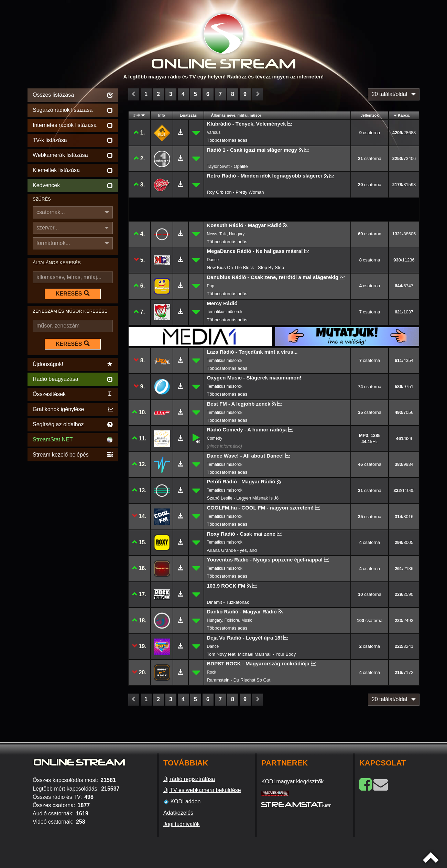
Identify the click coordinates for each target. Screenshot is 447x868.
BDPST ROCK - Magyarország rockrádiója (258, 663)
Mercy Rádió (222, 303)
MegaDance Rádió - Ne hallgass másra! (255, 251)
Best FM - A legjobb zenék (239, 404)
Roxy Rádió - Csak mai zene (241, 534)
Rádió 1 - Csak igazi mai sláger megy (252, 150)
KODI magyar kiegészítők (292, 781)
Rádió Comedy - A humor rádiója (247, 430)
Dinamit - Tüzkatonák (228, 602)
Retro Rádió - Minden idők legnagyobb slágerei (265, 176)
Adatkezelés (178, 813)
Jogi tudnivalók (182, 824)
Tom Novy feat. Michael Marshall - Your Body (252, 654)
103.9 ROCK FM (226, 586)
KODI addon (182, 802)
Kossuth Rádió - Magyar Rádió (244, 225)
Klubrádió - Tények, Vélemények (247, 124)
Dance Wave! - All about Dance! (246, 456)
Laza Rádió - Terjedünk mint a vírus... (252, 352)
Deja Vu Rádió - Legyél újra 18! (245, 638)
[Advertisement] (73, 566)
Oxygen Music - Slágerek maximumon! (254, 378)
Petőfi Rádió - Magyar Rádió (241, 481)
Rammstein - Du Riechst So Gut (239, 680)
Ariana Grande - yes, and (232, 550)
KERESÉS (73, 293)
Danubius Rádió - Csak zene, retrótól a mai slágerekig (273, 277)
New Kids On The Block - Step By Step (246, 267)
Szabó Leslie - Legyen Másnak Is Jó (243, 498)
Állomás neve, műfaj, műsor (236, 115)
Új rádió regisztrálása (189, 779)
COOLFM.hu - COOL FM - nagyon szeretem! (260, 508)
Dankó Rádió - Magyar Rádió (242, 612)
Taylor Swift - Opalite (227, 166)
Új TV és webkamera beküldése (202, 790)
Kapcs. (404, 115)
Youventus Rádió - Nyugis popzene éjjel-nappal (265, 560)
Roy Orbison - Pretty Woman (236, 192)
